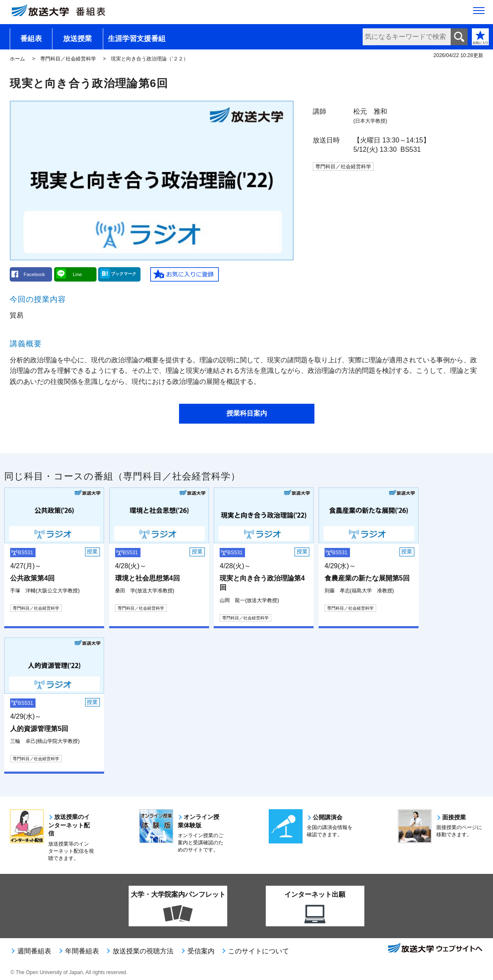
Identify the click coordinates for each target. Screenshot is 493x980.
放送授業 (77, 39)
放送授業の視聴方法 (143, 951)
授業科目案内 (247, 413)
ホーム (17, 59)
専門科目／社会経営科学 (68, 59)
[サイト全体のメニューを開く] (479, 13)
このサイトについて (259, 951)
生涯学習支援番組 (137, 39)
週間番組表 (34, 951)
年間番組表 (82, 951)
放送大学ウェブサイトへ (435, 949)
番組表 (31, 39)
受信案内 (201, 951)
